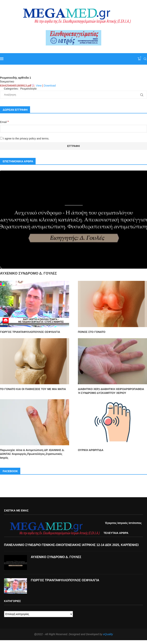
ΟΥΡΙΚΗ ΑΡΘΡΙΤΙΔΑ (91, 450)
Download (50, 86)
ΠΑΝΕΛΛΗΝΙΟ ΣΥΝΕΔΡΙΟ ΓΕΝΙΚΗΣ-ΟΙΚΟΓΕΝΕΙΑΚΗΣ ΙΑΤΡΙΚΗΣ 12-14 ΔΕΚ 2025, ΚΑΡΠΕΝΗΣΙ (71, 545)
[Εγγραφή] (73, 146)
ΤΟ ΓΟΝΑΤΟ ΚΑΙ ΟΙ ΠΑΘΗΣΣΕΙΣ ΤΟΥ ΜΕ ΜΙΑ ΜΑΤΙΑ (33, 389)
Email (4, 122)
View (39, 86)
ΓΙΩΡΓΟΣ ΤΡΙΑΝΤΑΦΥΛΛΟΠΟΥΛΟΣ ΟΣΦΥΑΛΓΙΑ (30, 332)
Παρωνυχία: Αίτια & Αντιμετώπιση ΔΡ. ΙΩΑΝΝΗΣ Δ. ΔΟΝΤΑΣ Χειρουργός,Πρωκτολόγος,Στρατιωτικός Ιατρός (32, 454)
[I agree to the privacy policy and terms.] (1, 138)
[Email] (73, 129)
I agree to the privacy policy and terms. (25, 139)
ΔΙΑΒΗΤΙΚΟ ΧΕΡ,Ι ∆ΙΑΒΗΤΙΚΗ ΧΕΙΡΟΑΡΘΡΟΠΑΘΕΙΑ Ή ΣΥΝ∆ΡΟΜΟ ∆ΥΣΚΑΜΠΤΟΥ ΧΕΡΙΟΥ (111, 391)
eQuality (108, 634)
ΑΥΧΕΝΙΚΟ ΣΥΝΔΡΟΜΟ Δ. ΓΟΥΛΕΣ (28, 273)
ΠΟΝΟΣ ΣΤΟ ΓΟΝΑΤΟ (92, 332)
